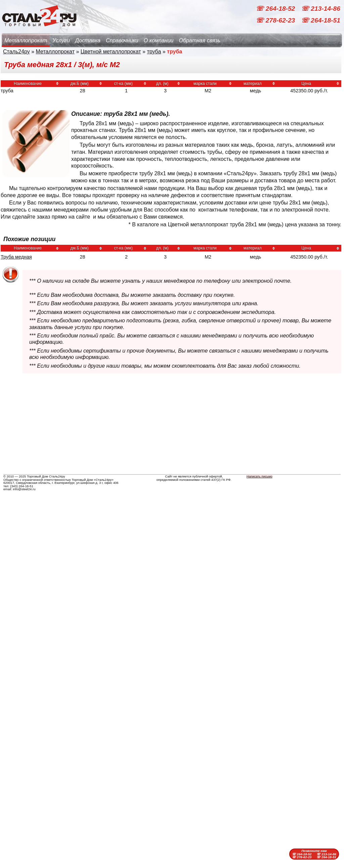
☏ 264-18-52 (276, 9)
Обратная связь (200, 40)
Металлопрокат (26, 40)
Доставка (88, 40)
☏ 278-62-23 (276, 20)
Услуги (61, 40)
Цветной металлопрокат (111, 52)
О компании (159, 40)
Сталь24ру (16, 52)
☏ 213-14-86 (321, 9)
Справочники (122, 40)
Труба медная (16, 257)
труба (154, 52)
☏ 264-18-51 (321, 20)
